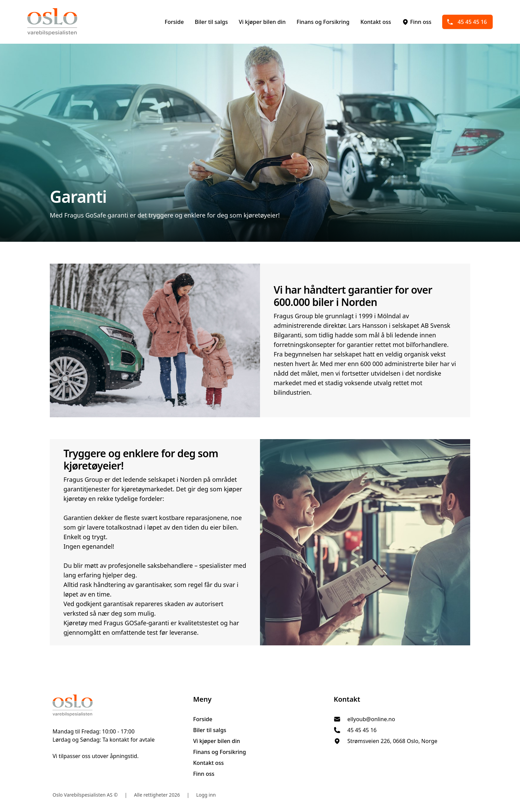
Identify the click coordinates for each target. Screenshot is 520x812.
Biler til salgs (211, 22)
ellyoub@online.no (371, 719)
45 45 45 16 (467, 22)
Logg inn (206, 795)
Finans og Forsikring (323, 22)
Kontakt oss (376, 22)
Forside (174, 22)
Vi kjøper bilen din (262, 22)
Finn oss (417, 22)
